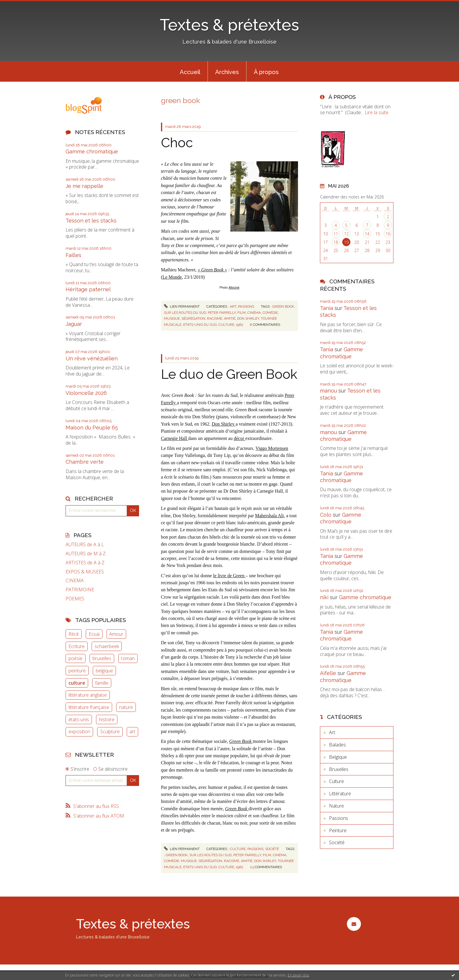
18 (336, 242)
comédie (270, 313)
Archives (227, 72)
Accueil (190, 72)
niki (324, 597)
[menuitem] (190, 71)
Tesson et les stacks (91, 221)
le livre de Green (229, 576)
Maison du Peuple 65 (92, 428)
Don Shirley (224, 424)
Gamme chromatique (92, 151)
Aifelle (328, 673)
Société (272, 849)
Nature (336, 806)
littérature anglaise (88, 695)
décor (239, 438)
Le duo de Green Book (229, 374)
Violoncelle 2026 (86, 393)
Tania (327, 308)
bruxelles (102, 658)
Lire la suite (377, 112)
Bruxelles (339, 769)
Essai (94, 634)
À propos (266, 72)
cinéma (254, 313)
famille (102, 683)
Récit (74, 634)
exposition (79, 731)
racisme (215, 318)
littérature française (89, 707)
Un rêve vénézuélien (92, 358)
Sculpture (110, 731)
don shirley (248, 318)
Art (233, 306)
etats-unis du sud (200, 325)
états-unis (79, 719)
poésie (76, 658)
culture (77, 683)
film (242, 313)
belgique (104, 671)
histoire (107, 719)
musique (172, 318)
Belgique (338, 757)
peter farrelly (222, 313)
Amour (116, 634)
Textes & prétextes (229, 25)
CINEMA (75, 581)
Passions (246, 306)
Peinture (338, 830)
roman (128, 658)
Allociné (234, 287)
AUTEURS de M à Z (86, 554)
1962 (240, 325)
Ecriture (77, 646)
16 (388, 234)
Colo (326, 515)
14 (367, 234)
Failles (73, 255)
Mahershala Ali (269, 516)
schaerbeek (107, 646)
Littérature (340, 794)
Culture (238, 849)
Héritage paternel (88, 289)
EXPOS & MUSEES (85, 572)
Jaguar (74, 324)
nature (126, 707)
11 (336, 234)
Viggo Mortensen (272, 448)
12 (346, 234)
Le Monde (172, 277)
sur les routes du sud (185, 313)
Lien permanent (182, 306)
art (132, 731)
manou (328, 391)
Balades (338, 745)
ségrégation (193, 318)
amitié (230, 318)
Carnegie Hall (175, 438)
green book (283, 306)
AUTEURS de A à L (85, 545)
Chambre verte (85, 462)
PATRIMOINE (80, 590)
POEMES (75, 599)
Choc (177, 143)
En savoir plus (298, 975)
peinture (77, 671)
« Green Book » (212, 270)
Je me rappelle (84, 186)
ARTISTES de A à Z (85, 563)
